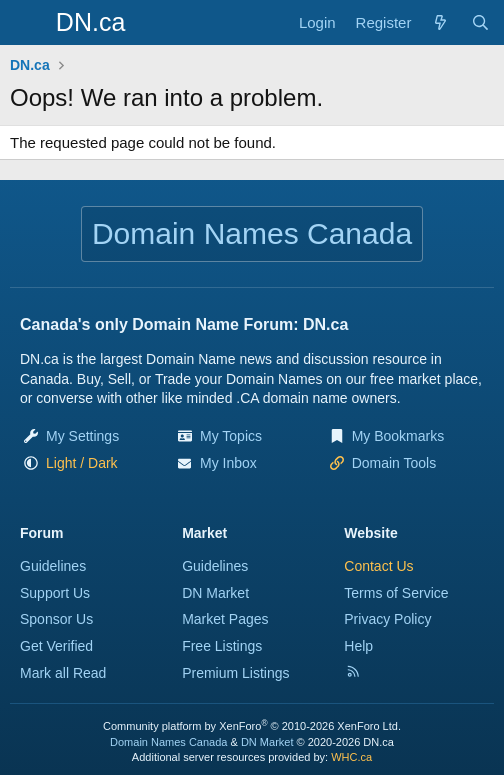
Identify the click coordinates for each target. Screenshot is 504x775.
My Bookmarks (398, 436)
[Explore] (440, 22)
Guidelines (53, 566)
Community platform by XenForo (252, 726)
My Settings (82, 436)
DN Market (215, 593)
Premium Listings (235, 673)
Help (358, 646)
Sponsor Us (56, 619)
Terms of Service (396, 593)
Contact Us (378, 566)
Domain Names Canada (168, 742)
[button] (82, 463)
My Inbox (228, 463)
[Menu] (27, 23)
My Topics (231, 436)
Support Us (55, 593)
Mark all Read (63, 673)
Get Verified (56, 646)
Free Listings (222, 646)
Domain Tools (394, 463)
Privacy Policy (387, 619)
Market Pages (225, 619)
